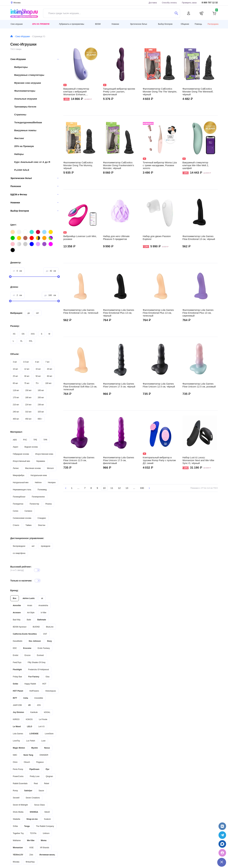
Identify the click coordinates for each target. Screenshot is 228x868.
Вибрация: (17, 313)
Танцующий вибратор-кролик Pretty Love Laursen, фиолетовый (119, 92)
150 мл (28, 390)
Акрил (16, 447)
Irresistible (39, 698)
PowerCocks (18, 776)
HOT (44, 684)
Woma (44, 840)
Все (15, 598)
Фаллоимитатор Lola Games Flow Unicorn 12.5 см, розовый (199, 385)
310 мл (28, 412)
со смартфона (19, 553)
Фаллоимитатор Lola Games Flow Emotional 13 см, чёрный (199, 238)
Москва (16, 862)
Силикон (28, 511)
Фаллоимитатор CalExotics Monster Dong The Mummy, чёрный (78, 165)
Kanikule (34, 712)
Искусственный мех (21, 461)
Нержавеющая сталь (22, 490)
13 (127, 488)
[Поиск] (176, 13)
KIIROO (16, 719)
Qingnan (49, 776)
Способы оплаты (169, 3)
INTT (15, 698)
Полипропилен (38, 497)
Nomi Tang (28, 755)
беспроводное (19, 546)
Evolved (40, 655)
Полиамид (42, 490)
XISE (31, 848)
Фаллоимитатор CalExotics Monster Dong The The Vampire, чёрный (160, 92)
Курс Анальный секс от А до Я (32, 162)
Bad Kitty (17, 620)
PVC (25, 440)
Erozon (28, 655)
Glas (48, 677)
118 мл (16, 390)
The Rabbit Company (45, 826)
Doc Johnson (35, 641)
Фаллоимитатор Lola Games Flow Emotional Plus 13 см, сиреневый (198, 313)
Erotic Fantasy (44, 648)
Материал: (16, 432)
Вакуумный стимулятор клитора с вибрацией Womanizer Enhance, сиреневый (76, 92)
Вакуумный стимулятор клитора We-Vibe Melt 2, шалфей (196, 165)
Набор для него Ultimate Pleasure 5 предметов (116, 238)
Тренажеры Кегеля (25, 107)
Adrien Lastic (29, 598)
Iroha (26, 698)
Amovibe (17, 605)
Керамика (41, 461)
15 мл (38, 369)
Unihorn (46, 833)
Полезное (34, 186)
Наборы (19, 154)
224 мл (28, 405)
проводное (46, 546)
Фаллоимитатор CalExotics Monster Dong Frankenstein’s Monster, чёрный (119, 165)
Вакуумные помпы (25, 130)
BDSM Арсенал (20, 627)
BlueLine (50, 627)
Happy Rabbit (30, 684)
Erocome (27, 648)
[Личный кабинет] (189, 13)
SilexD (47, 812)
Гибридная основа (21, 454)
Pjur (47, 769)
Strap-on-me (32, 819)
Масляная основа (33, 468)
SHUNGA (34, 812)
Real (36, 783)
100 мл (48, 383)
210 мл (16, 405)
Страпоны (20, 114)
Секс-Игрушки (23, 36)
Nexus (47, 748)
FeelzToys (17, 662)
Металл (50, 468)
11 (112, 488)
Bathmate (42, 620)
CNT (45, 634)
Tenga (27, 826)
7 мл (47, 362)
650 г (40, 419)
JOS (39, 705)
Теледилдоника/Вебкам (28, 122)
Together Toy (18, 833)
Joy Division (18, 712)
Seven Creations (33, 798)
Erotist (16, 655)
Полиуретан (18, 504)
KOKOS (29, 719)
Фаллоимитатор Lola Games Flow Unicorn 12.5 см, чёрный (159, 385)
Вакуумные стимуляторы (29, 75)
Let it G (42, 726)
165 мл (41, 390)
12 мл (27, 369)
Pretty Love (35, 776)
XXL (31, 341)
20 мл (50, 369)
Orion (15, 762)
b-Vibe (44, 613)
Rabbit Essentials (20, 783)
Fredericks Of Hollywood (39, 669)
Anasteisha (43, 605)
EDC (15, 648)
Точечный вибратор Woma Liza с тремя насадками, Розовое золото (160, 165)
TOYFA (33, 833)
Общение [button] (185, 24)
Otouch (27, 762)
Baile (29, 620)
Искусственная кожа (44, 454)
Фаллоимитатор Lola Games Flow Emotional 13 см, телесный (81, 311)
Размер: (15, 326)
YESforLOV (18, 855)
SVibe (15, 826)
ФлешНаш (30, 862)
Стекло (16, 525)
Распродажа (213, 24)
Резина (49, 504)
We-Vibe (31, 840)
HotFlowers (34, 691)
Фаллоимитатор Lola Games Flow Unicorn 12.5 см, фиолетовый (79, 460)
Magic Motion (19, 748)
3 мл (15, 362)
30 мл (27, 376)
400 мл (16, 419)
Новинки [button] (115, 24)
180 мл (28, 397)
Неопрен (52, 482)
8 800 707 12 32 (210, 3)
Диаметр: (16, 262)
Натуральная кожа (39, 475)
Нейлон (38, 482)
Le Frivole (43, 719)
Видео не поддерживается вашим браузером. (120, 212)
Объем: (15, 354)
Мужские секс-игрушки (28, 83)
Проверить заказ (189, 3)
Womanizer (18, 848)
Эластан (42, 525)
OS (23, 334)
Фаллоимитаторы (25, 91)
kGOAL (47, 712)
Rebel (46, 783)
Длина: (14, 287)
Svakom (47, 819)
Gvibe (15, 684)
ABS (15, 440)
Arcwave (17, 613)
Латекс (16, 468)
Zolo (31, 855)
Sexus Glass (40, 805)
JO (29, 705)
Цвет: (13, 225)
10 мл (15, 369)
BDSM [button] (98, 24)
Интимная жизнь (47, 855)
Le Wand (17, 726)
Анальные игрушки (26, 99)
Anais (30, 605)
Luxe (43, 741)
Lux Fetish (31, 741)
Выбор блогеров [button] (165, 24)
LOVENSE (34, 734)
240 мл (16, 412)
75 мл (27, 383)
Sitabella (16, 819)
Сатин (16, 511)
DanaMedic (18, 641)
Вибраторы (21, 67)
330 (142, 488)
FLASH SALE (22, 170)
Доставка (153, 3)
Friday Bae (17, 677)
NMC (15, 755)
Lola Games (18, 734)
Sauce (41, 791)
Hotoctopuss (51, 691)
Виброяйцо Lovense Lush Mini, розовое (80, 238)
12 (119, 488)
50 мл (38, 376)
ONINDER (44, 755)
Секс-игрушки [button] (17, 24)
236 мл (41, 405)
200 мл (41, 397)
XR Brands (44, 848)
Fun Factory (34, 677)
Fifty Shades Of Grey (37, 662)
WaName (17, 840)
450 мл (28, 419)
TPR (45, 440)
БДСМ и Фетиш (34, 194)
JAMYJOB (17, 705)
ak (42, 598)
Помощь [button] (198, 24)
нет (38, 313)
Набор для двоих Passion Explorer (157, 238)
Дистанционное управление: (27, 538)
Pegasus (40, 762)
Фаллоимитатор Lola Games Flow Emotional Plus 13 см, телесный (158, 313)
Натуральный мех (21, 482)
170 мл (16, 397)
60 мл (50, 376)
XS (14, 334)
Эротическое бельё (34, 178)
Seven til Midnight (20, 805)
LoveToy (16, 741)
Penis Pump (18, 769)
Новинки (34, 203)
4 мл (37, 362)
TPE (35, 440)
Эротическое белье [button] (139, 24)
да (29, 313)
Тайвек (28, 525)
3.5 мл (26, 362)
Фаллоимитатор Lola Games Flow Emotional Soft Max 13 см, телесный (80, 387)
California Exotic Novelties (25, 634)
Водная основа (31, 447)
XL (21, 341)
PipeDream (34, 769)
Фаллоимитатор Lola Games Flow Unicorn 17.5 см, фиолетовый (119, 460)
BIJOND (36, 627)
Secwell (16, 798)
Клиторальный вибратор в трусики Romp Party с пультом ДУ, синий (159, 460)
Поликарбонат (19, 497)
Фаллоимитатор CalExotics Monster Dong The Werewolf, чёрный (198, 92)
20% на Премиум (41, 24)
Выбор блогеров (34, 211)
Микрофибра (19, 475)
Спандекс (42, 518)
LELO (30, 726)
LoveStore (49, 734)
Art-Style (31, 613)
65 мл (15, 383)
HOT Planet (18, 691)
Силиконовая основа (22, 518)
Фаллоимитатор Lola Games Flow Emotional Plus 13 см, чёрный (119, 313)
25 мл (15, 376)
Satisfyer (28, 791)
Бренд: (14, 590)
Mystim (35, 748)
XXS (33, 334)
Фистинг (19, 138)
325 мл (41, 412)
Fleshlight (17, 669)
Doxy (49, 641)
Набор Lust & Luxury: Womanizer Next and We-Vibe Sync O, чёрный (198, 460)
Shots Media (18, 812)
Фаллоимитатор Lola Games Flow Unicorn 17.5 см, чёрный (119, 385)
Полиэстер (34, 504)
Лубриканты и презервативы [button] (71, 24)
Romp (15, 791)
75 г (37, 383)
